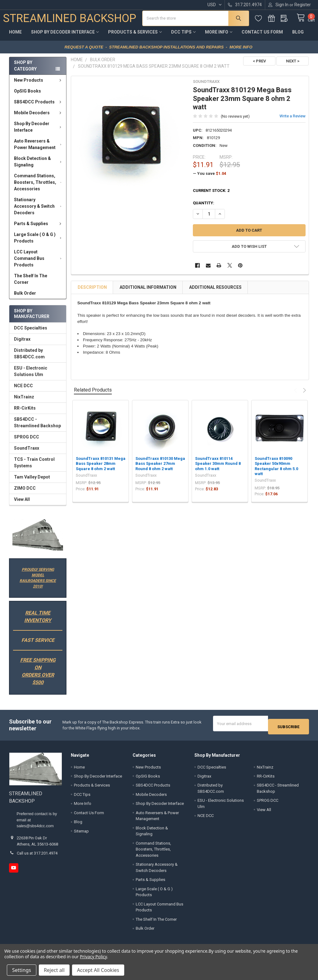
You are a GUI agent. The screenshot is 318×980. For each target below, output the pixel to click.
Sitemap (81, 833)
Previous (296, 395)
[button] (38, 540)
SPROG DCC (27, 442)
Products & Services (135, 37)
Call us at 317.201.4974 (37, 855)
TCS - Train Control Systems (34, 467)
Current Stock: (211, 195)
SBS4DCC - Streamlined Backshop (37, 427)
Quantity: (204, 208)
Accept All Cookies (98, 970)
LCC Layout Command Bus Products (39, 263)
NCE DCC (23, 390)
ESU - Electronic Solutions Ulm (31, 376)
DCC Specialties (31, 333)
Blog (298, 37)
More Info (219, 37)
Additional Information (148, 292)
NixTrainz (24, 402)
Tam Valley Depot (32, 482)
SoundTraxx (27, 453)
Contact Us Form (262, 37)
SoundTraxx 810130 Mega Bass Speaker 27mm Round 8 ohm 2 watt (160, 468)
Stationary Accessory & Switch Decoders (39, 211)
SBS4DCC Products (39, 107)
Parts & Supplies (39, 228)
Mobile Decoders (39, 117)
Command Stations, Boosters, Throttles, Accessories (39, 187)
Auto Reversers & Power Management (39, 149)
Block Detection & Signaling (39, 166)
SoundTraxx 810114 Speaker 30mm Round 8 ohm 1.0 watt (218, 468)
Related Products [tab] (93, 395)
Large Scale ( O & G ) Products (39, 242)
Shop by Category (25, 70)
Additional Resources (215, 292)
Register (303, 5)
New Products (39, 85)
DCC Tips (183, 37)
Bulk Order (25, 298)
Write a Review (293, 121)
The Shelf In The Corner (31, 284)
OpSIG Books (27, 96)
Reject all (54, 970)
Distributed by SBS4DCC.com (29, 358)
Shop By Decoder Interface (65, 37)
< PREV (256, 66)
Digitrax (22, 344)
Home (15, 37)
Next (304, 395)
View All (22, 504)
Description (92, 292)
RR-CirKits (25, 413)
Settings (22, 970)
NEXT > (293, 66)
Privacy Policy (93, 957)
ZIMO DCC (25, 493)
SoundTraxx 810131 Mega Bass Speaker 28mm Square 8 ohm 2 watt (101, 468)
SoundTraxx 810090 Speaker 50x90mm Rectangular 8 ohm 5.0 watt (276, 471)
